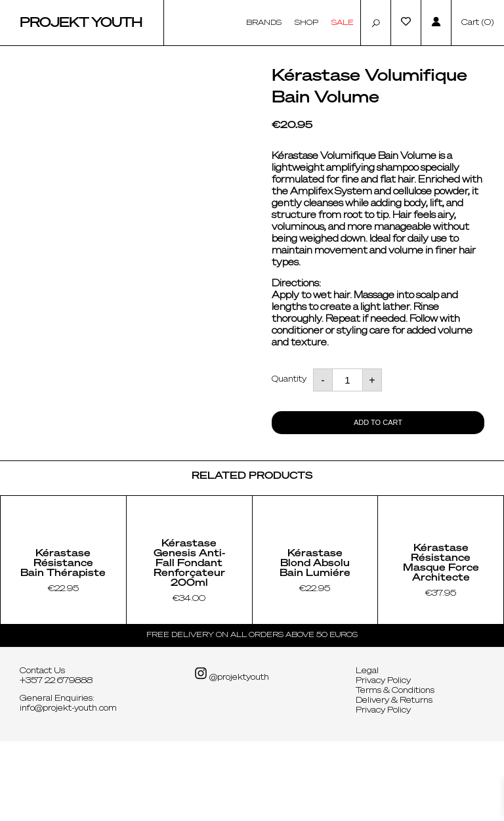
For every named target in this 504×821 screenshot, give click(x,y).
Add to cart (378, 422)
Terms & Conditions (395, 770)
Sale (343, 23)
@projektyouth (232, 754)
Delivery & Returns (394, 780)
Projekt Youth (81, 23)
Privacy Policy (383, 761)
